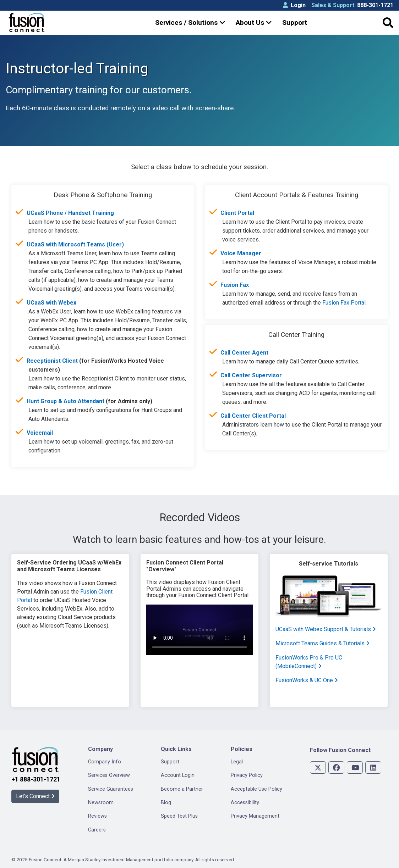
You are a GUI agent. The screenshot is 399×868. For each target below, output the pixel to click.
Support (295, 23)
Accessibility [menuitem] (245, 803)
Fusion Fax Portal (344, 303)
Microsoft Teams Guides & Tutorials (323, 643)
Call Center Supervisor (251, 375)
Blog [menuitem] (166, 803)
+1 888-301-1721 (36, 779)
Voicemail (40, 433)
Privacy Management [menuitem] (255, 816)
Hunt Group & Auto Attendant (65, 401)
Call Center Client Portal (253, 416)
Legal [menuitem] (237, 762)
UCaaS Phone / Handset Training (70, 213)
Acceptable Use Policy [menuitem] (256, 789)
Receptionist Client (52, 361)
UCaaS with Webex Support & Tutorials (326, 629)
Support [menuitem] (170, 762)
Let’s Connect (35, 796)
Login (294, 5)
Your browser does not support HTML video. (199, 630)
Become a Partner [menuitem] (182, 789)
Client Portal (237, 213)
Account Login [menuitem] (178, 775)
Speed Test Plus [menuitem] (179, 816)
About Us (254, 23)
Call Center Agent (244, 353)
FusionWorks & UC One (307, 680)
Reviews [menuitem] (97, 816)
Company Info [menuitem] (105, 762)
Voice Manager (241, 253)
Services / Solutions (190, 23)
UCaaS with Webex (51, 303)
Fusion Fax (235, 285)
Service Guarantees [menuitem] (111, 789)
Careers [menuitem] (97, 830)
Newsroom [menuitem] (101, 803)
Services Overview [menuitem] (109, 775)
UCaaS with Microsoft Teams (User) (75, 244)
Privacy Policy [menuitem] (247, 775)
